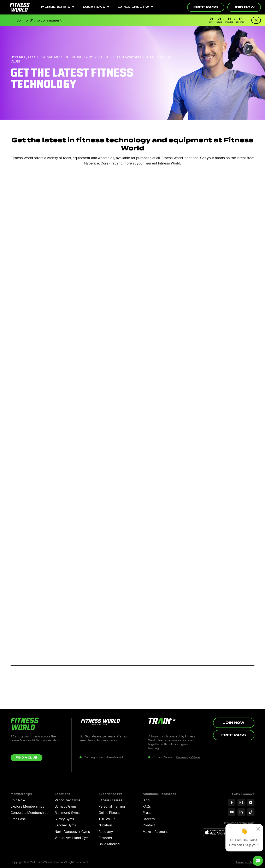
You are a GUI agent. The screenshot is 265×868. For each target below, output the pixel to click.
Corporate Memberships (29, 813)
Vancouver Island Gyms (72, 838)
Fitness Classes (110, 800)
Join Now (244, 7)
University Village (188, 757)
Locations (96, 7)
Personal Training (112, 806)
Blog (146, 800)
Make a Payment (155, 832)
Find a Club (26, 758)
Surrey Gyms (64, 819)
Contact (149, 825)
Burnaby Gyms (66, 806)
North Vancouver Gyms (72, 832)
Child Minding (109, 844)
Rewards (105, 838)
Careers (149, 819)
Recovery (106, 832)
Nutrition (105, 825)
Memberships (58, 7)
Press (147, 813)
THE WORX (107, 819)
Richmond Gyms (67, 813)
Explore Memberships (27, 806)
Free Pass (206, 7)
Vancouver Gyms (67, 800)
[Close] (258, 829)
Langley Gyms (65, 825)
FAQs (147, 806)
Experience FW (135, 7)
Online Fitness (109, 813)
